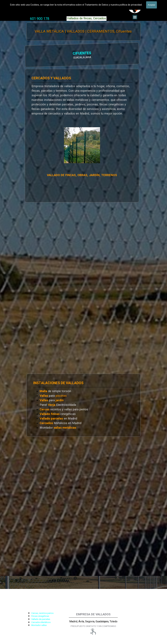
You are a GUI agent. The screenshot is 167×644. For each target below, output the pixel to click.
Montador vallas (39, 625)
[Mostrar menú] (135, 17)
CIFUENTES (42, 54)
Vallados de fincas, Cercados (87, 18)
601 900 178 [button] (40, 19)
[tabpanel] (40, 19)
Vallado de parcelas (41, 619)
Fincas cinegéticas (40, 616)
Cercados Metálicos (41, 622)
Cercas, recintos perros (42, 613)
